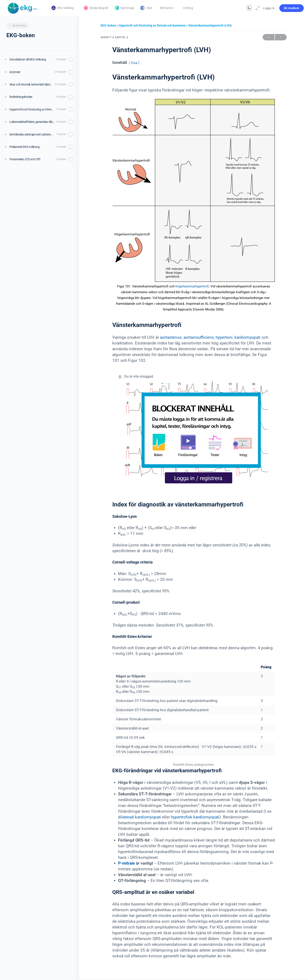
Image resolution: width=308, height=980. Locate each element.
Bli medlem (292, 8)
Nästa (281, 37)
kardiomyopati (247, 337)
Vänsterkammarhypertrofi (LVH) (210, 25)
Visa (134, 63)
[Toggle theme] (249, 8)
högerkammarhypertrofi (192, 286)
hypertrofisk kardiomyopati (195, 817)
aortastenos (171, 337)
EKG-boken (109, 25)
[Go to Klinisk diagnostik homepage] (22, 8)
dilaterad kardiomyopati (140, 817)
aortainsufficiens (199, 337)
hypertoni (224, 337)
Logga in (269, 8)
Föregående (269, 37)
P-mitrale (126, 863)
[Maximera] (257, 8)
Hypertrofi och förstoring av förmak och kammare (152, 25)
